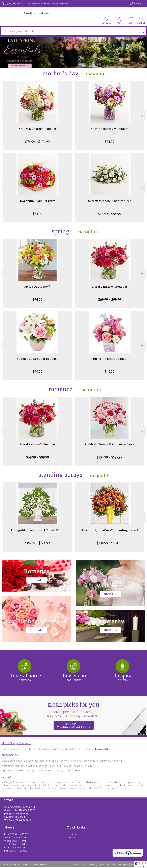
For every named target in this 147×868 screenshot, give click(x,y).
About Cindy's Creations (16, 743)
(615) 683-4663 (14, 4)
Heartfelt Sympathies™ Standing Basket (110, 530)
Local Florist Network (117, 865)
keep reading (103, 749)
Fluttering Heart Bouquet (110, 359)
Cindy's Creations (37, 13)
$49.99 (110, 372)
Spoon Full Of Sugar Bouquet (37, 359)
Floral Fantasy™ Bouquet (110, 287)
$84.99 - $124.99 (38, 543)
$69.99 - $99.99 (110, 299)
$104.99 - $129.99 (110, 457)
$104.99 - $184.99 (110, 543)
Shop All (94, 74)
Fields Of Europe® (38, 287)
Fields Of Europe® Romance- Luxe (110, 444)
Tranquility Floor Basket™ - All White (38, 530)
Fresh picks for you (74, 710)
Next (142, 116)
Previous (5, 116)
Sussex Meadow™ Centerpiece (110, 201)
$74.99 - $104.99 (37, 142)
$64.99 (38, 214)
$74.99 (110, 142)
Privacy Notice (97, 865)
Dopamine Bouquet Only (37, 201)
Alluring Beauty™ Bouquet (110, 129)
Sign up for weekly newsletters (74, 725)
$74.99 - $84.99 (110, 214)
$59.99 (37, 372)
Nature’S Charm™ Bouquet (38, 129)
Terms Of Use (80, 865)
